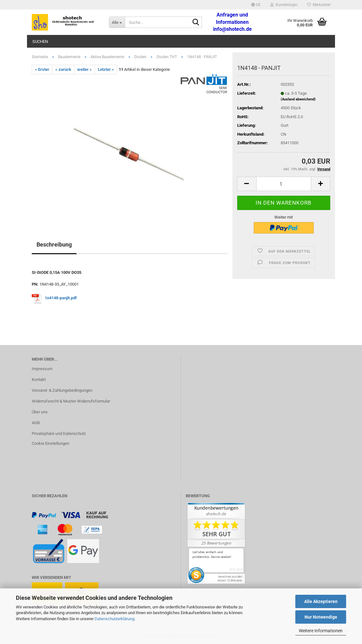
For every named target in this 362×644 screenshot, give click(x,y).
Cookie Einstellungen (50, 443)
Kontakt (39, 380)
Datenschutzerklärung (114, 619)
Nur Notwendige (321, 617)
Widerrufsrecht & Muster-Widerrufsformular (71, 401)
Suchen (40, 41)
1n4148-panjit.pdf (61, 298)
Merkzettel (319, 5)
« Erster (42, 69)
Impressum (42, 369)
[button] (256, 5)
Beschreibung (54, 244)
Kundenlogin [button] (284, 5)
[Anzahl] (284, 184)
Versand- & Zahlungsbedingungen (62, 390)
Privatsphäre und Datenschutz (59, 434)
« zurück (63, 69)
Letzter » (106, 69)
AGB (36, 423)
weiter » (84, 69)
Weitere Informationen (321, 631)
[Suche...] (117, 22)
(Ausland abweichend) (298, 99)
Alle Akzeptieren (321, 601)
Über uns (40, 412)
